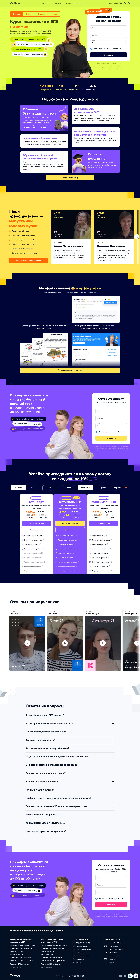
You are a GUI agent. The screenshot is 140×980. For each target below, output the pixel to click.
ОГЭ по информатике (112, 956)
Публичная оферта (63, 976)
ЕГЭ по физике (78, 959)
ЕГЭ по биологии (79, 953)
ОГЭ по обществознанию (113, 949)
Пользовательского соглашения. (111, 69)
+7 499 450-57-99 (77, 976)
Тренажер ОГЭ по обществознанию (48, 953)
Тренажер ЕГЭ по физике (20, 964)
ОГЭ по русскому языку (113, 943)
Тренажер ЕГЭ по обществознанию (17, 953)
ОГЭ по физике (110, 959)
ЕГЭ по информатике (80, 956)
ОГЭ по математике (111, 946)
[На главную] (15, 976)
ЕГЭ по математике (80, 946)
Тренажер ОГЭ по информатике (53, 961)
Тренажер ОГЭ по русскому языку (54, 945)
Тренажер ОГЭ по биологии (52, 957)
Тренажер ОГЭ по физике (51, 964)
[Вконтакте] (121, 976)
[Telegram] (125, 976)
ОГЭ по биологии (110, 953)
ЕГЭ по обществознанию (82, 949)
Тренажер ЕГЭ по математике (21, 948)
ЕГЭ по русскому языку (81, 943)
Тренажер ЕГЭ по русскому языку (23, 945)
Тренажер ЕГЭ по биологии (20, 957)
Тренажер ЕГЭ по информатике (22, 961)
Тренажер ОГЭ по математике (53, 948)
